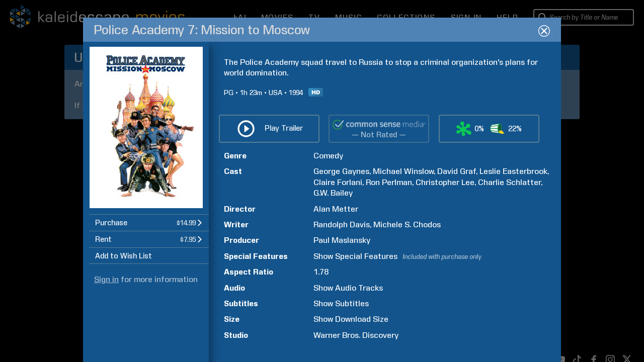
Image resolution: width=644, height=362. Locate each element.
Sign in (106, 279)
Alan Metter (336, 209)
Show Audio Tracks (348, 288)
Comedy (328, 156)
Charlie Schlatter (509, 182)
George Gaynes (341, 171)
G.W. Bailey (333, 193)
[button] (149, 222)
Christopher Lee (445, 182)
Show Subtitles (341, 303)
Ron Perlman (389, 182)
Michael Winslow (403, 171)
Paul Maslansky (342, 240)
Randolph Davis (342, 224)
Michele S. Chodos (407, 224)
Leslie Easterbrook (513, 171)
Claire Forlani (338, 182)
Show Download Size (351, 319)
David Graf (457, 171)
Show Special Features (355, 256)
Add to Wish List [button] (124, 256)
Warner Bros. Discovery (356, 335)
